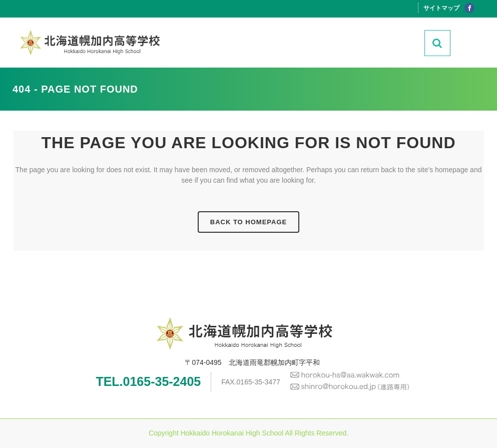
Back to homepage (248, 222)
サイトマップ (441, 8)
